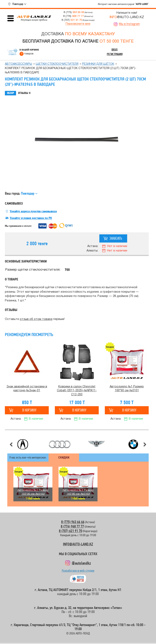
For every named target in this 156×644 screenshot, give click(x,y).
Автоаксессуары (18, 64)
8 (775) (74, 12)
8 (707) (72, 20)
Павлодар (18, 4)
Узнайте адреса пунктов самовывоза (33, 211)
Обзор (10, 93)
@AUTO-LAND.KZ (127, 17)
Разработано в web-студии (78, 572)
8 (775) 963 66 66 (73, 522)
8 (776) (73, 16)
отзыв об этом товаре (36, 319)
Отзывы (24, 93)
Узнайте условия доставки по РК (31, 218)
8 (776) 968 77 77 (72, 526)
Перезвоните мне (78, 24)
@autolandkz (81, 563)
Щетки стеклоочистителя (57, 64)
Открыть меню (11, 18)
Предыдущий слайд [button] (11, 444)
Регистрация (115, 54)
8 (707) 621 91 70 (70, 531)
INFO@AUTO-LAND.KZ (78, 544)
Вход (115, 50)
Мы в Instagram (129, 24)
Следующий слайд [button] (145, 444)
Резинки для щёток (98, 64)
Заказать (116, 238)
